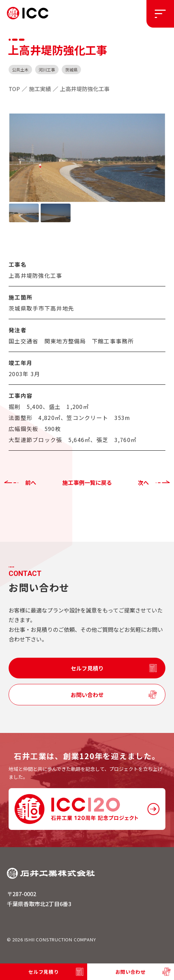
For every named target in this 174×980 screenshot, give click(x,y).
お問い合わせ (87, 695)
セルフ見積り (87, 668)
